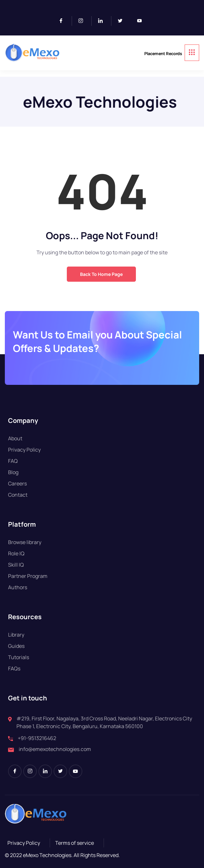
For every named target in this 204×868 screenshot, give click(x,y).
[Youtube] (142, 21)
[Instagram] (83, 21)
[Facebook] (64, 21)
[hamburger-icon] (192, 53)
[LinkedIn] (103, 21)
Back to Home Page (101, 274)
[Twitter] (123, 21)
